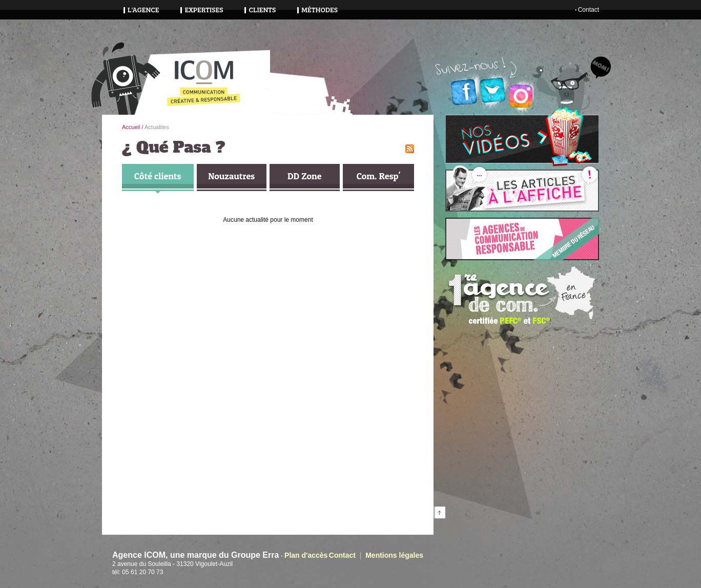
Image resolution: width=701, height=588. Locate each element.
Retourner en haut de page (439, 512)
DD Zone (304, 176)
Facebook (464, 92)
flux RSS (410, 149)
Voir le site (522, 239)
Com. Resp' (378, 176)
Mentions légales (394, 555)
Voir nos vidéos (522, 139)
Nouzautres (231, 176)
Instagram (521, 96)
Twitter (492, 90)
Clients (262, 9)
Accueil (131, 127)
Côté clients (158, 176)
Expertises (204, 9)
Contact (589, 10)
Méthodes (319, 9)
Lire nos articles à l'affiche (522, 191)
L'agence (143, 9)
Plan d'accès (306, 555)
